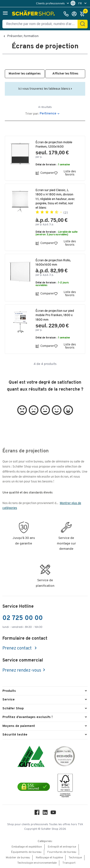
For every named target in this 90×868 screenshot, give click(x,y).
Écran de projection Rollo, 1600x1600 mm (53, 263)
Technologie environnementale (37, 863)
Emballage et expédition (27, 847)
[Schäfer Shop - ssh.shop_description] (34, 14)
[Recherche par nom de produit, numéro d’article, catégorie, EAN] (42, 24)
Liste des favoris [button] (65, 173)
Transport (69, 863)
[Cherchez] (83, 24)
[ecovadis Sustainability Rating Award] (65, 757)
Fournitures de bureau (62, 852)
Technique (75, 858)
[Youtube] (53, 814)
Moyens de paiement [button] (19, 726)
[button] (5, 14)
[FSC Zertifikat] (65, 787)
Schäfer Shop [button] (13, 709)
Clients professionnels (51, 4)
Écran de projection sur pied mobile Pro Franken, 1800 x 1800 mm (55, 315)
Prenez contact (18, 648)
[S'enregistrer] (75, 14)
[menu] (53, 3)
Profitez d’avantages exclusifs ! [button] (27, 717)
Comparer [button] (45, 173)
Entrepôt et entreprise (62, 847)
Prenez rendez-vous (22, 671)
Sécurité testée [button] (15, 735)
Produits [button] (9, 691)
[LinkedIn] (45, 814)
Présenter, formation (23, 36)
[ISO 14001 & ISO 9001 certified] (31, 757)
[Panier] (84, 14)
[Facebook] (37, 814)
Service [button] (9, 700)
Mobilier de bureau (18, 858)
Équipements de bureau (26, 852)
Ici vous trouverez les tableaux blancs (45, 89)
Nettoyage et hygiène (49, 858)
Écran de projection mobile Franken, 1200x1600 (54, 145)
